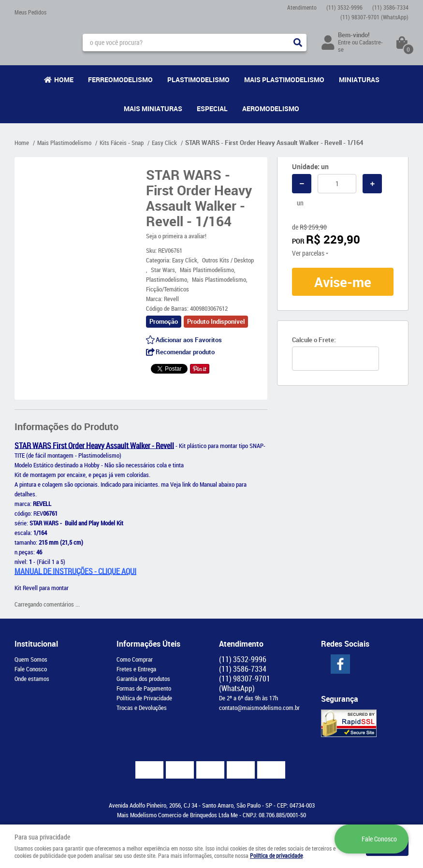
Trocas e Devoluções (142, 708)
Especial (212, 108)
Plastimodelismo (198, 80)
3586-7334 (390, 7)
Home (64, 80)
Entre (344, 42)
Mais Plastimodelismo (284, 80)
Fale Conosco (31, 669)
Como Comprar (135, 659)
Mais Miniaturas (153, 108)
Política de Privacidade (144, 698)
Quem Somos (31, 659)
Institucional (36, 644)
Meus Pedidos (30, 12)
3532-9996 (344, 7)
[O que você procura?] (298, 43)
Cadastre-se (360, 46)
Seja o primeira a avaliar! (176, 236)
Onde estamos (32, 679)
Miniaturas (359, 80)
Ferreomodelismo (120, 80)
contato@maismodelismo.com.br (259, 708)
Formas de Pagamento (144, 688)
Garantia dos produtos (143, 679)
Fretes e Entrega (136, 669)
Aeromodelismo (271, 108)
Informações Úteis (148, 644)
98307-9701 (374, 17)
